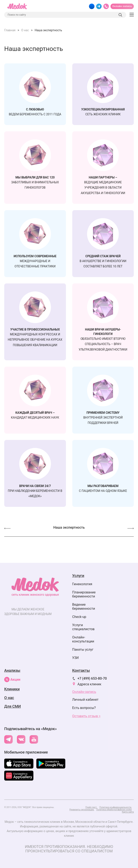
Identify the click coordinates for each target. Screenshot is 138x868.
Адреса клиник (89, 684)
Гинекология (82, 584)
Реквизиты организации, (82, 810)
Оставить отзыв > (86, 716)
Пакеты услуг (83, 650)
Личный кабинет (85, 700)
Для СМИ (13, 706)
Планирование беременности (84, 594)
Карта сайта (128, 812)
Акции (12, 680)
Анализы (12, 670)
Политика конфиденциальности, (115, 807)
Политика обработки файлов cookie (114, 810)
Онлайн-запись (122, 6)
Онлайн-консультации (83, 639)
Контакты (81, 670)
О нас (9, 698)
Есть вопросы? (84, 708)
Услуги (78, 576)
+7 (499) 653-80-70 (92, 678)
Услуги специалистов (83, 627)
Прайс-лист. (91, 807)
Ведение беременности (84, 607)
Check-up (79, 617)
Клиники (12, 689)
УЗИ (76, 658)
